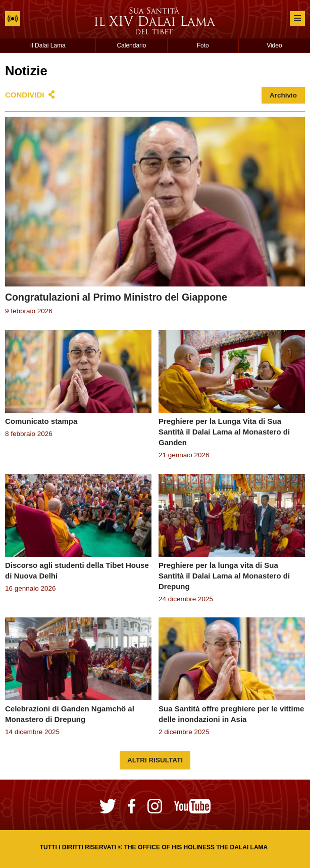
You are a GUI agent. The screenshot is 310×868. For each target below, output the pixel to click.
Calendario (131, 45)
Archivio (283, 95)
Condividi (25, 95)
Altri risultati (155, 760)
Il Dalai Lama (48, 45)
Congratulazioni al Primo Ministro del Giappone (116, 297)
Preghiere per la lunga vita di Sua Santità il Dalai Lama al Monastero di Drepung (224, 576)
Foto (203, 45)
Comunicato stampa (41, 421)
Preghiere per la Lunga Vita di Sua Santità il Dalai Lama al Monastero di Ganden (224, 432)
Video (274, 45)
